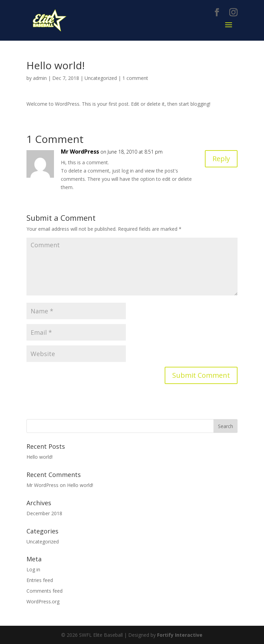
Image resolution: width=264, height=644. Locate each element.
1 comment (135, 78)
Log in (33, 569)
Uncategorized (101, 78)
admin (40, 78)
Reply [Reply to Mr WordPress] (221, 159)
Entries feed (40, 580)
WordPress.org (43, 601)
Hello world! (40, 457)
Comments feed (45, 591)
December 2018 (44, 513)
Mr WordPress (80, 152)
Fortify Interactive (180, 635)
